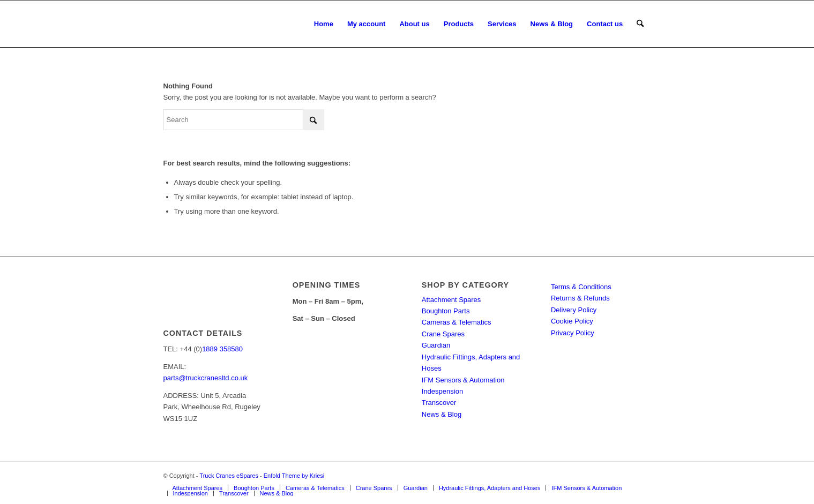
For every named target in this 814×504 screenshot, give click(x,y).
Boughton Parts (446, 311)
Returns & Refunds (580, 298)
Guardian (436, 345)
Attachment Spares (451, 300)
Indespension (442, 391)
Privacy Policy (573, 333)
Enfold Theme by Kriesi (294, 476)
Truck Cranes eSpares (229, 476)
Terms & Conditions (581, 287)
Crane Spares (443, 334)
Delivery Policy (574, 310)
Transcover (439, 403)
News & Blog (442, 414)
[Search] (640, 24)
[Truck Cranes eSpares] (244, 24)
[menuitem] (324, 24)
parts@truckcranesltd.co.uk (206, 378)
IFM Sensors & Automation (463, 380)
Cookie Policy (572, 321)
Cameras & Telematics (457, 322)
